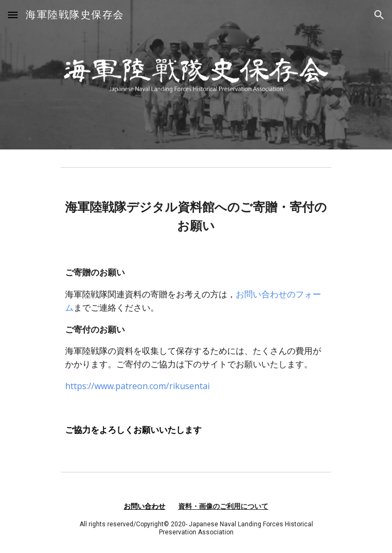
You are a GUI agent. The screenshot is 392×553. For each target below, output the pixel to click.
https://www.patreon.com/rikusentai (137, 386)
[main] (196, 317)
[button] (13, 15)
